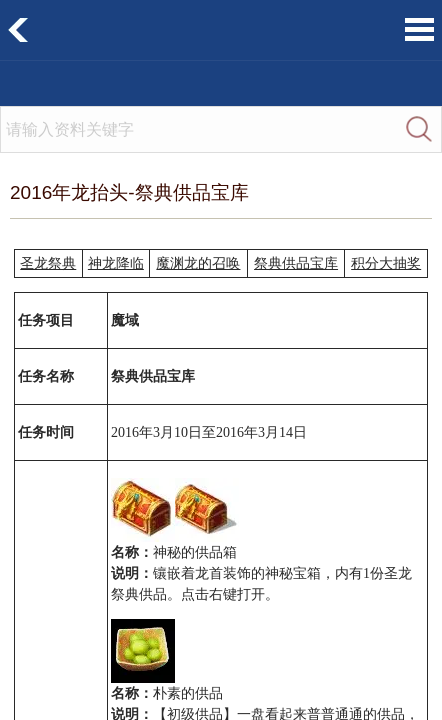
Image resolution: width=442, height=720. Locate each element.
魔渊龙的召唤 (198, 263)
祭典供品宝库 (296, 263)
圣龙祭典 (48, 263)
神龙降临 (116, 263)
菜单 (419, 29)
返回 (18, 30)
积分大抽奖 (386, 263)
